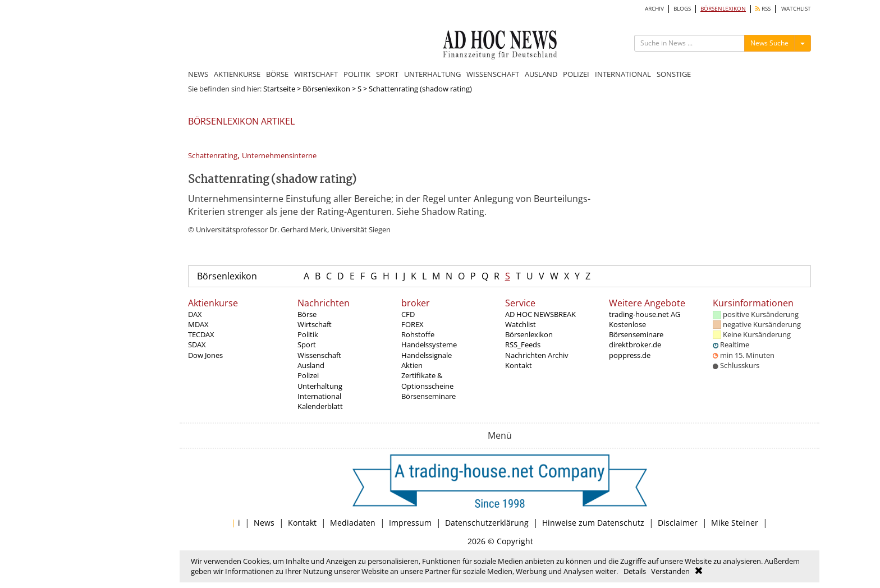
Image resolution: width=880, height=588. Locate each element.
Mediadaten (353, 523)
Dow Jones (205, 355)
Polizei (308, 375)
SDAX (197, 344)
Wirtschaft (315, 324)
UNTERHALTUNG (432, 74)
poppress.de (630, 355)
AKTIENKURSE (237, 74)
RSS (763, 9)
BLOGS (682, 9)
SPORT (387, 74)
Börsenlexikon (326, 89)
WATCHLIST (796, 9)
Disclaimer (678, 523)
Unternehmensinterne (279, 156)
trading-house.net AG (645, 314)
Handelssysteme (429, 344)
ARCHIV (654, 9)
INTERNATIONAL (623, 74)
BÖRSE (277, 74)
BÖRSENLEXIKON (723, 9)
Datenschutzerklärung (487, 523)
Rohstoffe (418, 334)
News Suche (769, 43)
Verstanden (670, 571)
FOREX (412, 324)
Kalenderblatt (320, 406)
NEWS (198, 74)
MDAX (198, 324)
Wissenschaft (319, 355)
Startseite (279, 89)
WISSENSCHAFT (493, 74)
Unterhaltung (320, 386)
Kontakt (519, 365)
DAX (195, 314)
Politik (308, 334)
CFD (408, 314)
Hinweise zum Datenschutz (593, 523)
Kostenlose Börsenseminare (636, 329)
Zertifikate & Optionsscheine (427, 380)
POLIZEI (576, 74)
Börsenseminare (428, 396)
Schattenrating (213, 156)
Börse (307, 314)
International (319, 396)
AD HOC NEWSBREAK (540, 314)
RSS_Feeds (523, 344)
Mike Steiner (735, 523)
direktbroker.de (635, 344)
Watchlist (521, 324)
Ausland (311, 365)
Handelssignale (427, 355)
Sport (307, 344)
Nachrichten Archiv (537, 355)
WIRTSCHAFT (316, 74)
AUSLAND (541, 74)
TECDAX (201, 334)
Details (635, 571)
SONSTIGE (674, 74)
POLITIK (357, 74)
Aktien (412, 365)
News (264, 523)
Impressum (410, 523)
